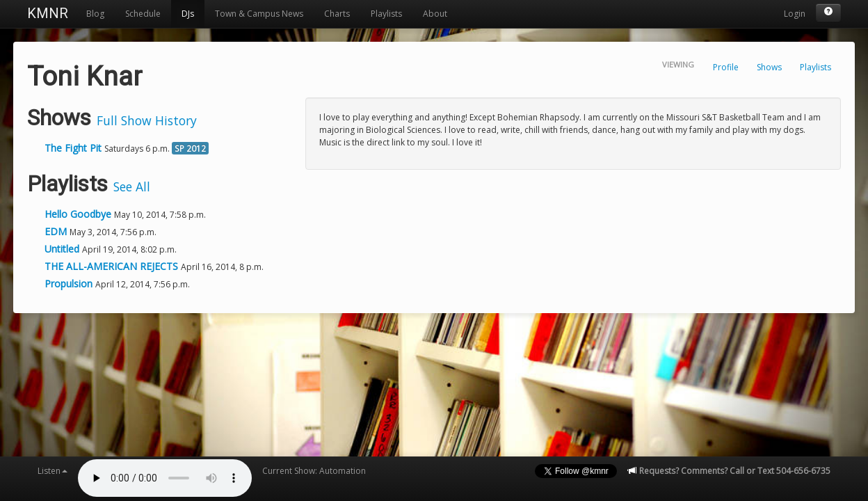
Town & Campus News (259, 14)
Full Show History (147, 120)
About (435, 14)
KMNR (48, 13)
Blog (95, 14)
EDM (57, 231)
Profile (726, 67)
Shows (769, 67)
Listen (53, 471)
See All (132, 186)
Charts (337, 14)
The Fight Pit (73, 148)
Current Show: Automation (314, 471)
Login (795, 14)
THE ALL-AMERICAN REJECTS (113, 266)
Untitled (63, 249)
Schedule (143, 14)
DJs (188, 14)
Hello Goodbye (79, 214)
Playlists (386, 14)
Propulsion (70, 284)
